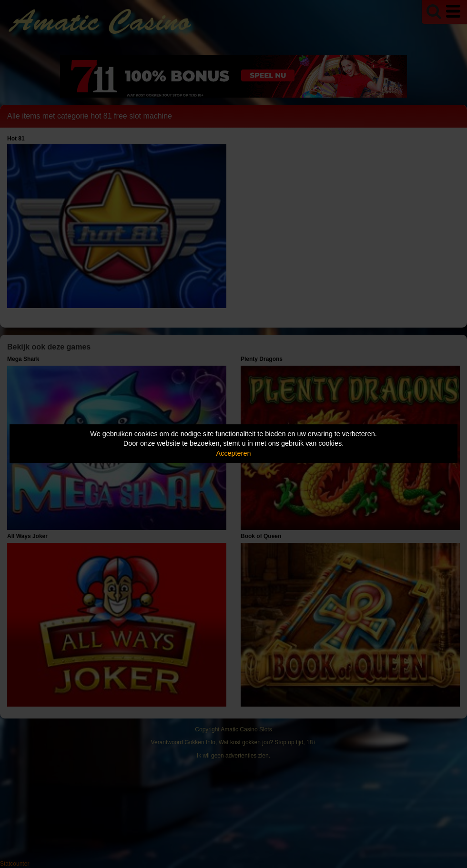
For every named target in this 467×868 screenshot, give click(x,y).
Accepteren (234, 453)
